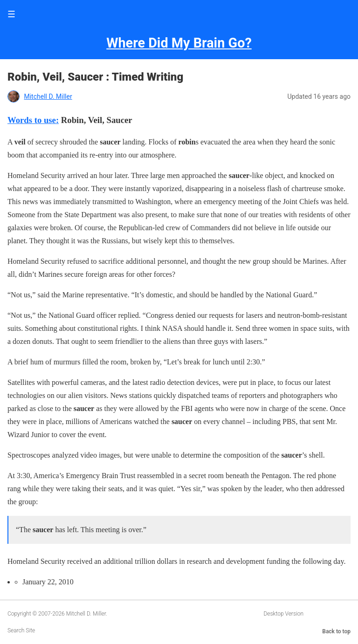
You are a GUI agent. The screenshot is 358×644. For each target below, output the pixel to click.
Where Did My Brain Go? (179, 43)
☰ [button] (11, 14)
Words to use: (33, 120)
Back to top (336, 631)
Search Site (21, 630)
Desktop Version (283, 614)
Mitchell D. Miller (48, 96)
